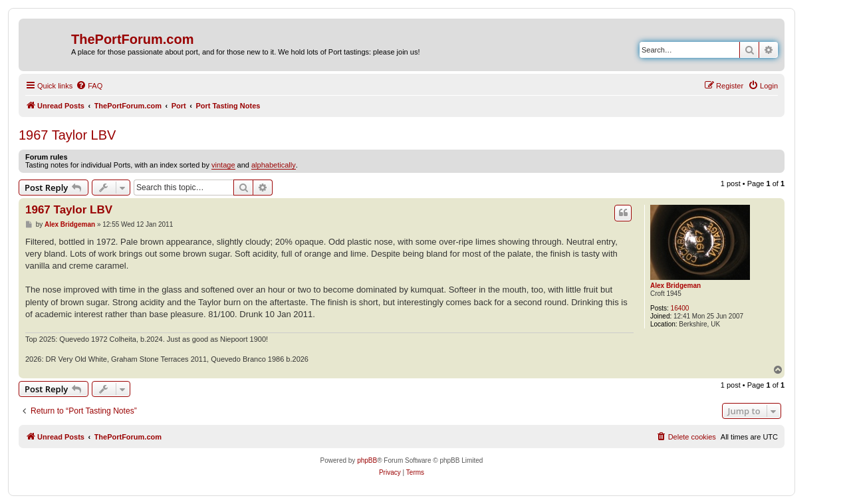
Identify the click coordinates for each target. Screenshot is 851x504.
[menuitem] (89, 86)
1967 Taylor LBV (67, 135)
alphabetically (274, 165)
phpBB (367, 460)
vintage (223, 165)
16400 (680, 308)
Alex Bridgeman (675, 286)
